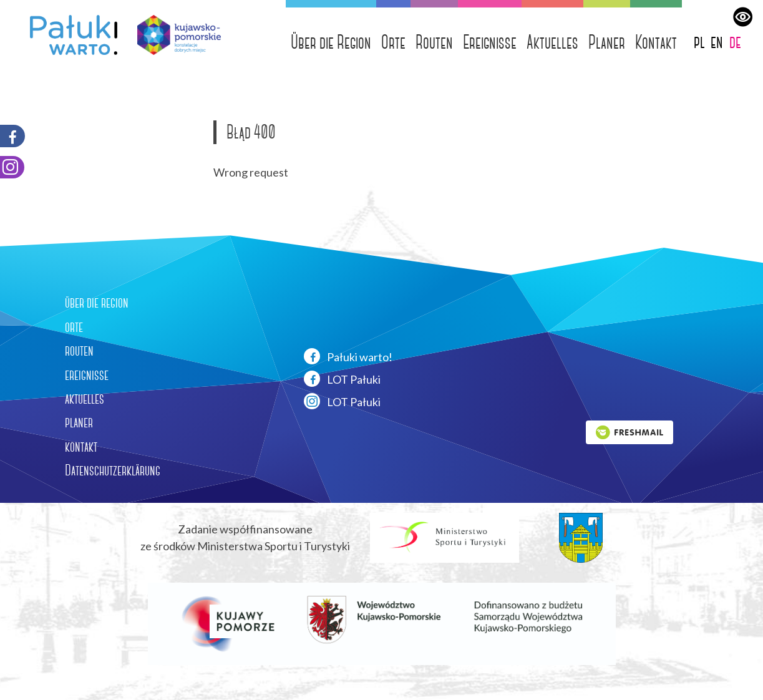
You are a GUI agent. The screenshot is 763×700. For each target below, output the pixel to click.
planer (79, 422)
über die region (97, 303)
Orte (393, 42)
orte (74, 327)
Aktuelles (552, 42)
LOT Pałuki (342, 379)
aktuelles (85, 399)
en (717, 41)
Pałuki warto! (348, 356)
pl (699, 41)
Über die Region (331, 42)
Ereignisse (490, 42)
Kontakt (656, 42)
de (735, 41)
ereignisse (87, 375)
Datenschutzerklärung (113, 470)
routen (79, 351)
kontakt (81, 447)
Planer (607, 42)
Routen (434, 42)
